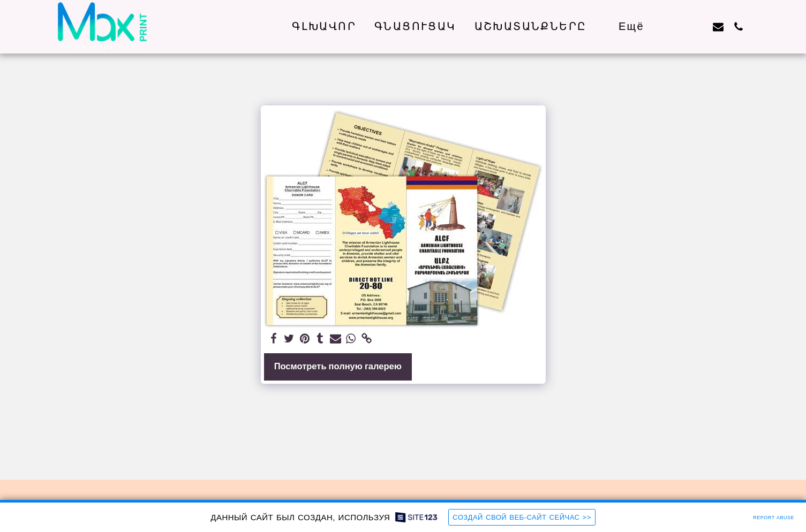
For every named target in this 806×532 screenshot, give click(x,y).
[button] (537, 26)
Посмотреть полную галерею (338, 366)
